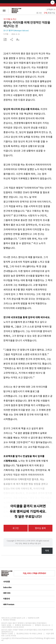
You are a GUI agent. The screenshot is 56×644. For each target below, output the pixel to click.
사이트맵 (28, 582)
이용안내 (28, 599)
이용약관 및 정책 (33, 618)
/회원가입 (49, 13)
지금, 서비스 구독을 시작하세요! (34, 573)
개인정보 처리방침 (9, 620)
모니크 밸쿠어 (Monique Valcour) (16, 31)
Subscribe (28, 587)
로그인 (39, 13)
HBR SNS (28, 593)
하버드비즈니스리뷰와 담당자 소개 (13, 618)
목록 (47, 551)
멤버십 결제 (40, 528)
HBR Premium (28, 604)
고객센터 (50, 10)
